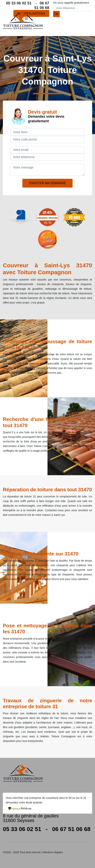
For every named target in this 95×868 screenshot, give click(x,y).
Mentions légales (53, 852)
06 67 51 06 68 (71, 829)
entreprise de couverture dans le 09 (50, 798)
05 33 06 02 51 (21, 3)
